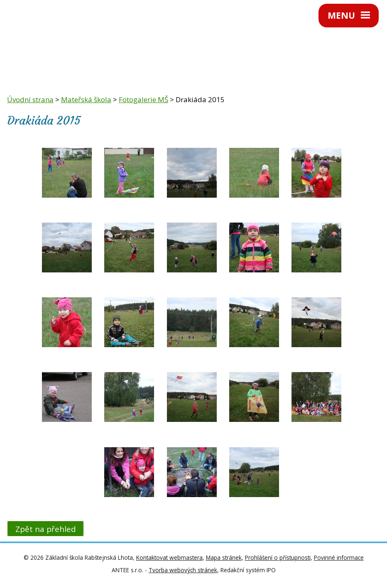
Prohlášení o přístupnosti (278, 557)
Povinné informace (339, 557)
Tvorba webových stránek (183, 570)
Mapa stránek (224, 557)
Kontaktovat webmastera (169, 557)
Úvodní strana (30, 99)
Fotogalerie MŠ (143, 99)
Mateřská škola (86, 99)
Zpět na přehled (46, 529)
